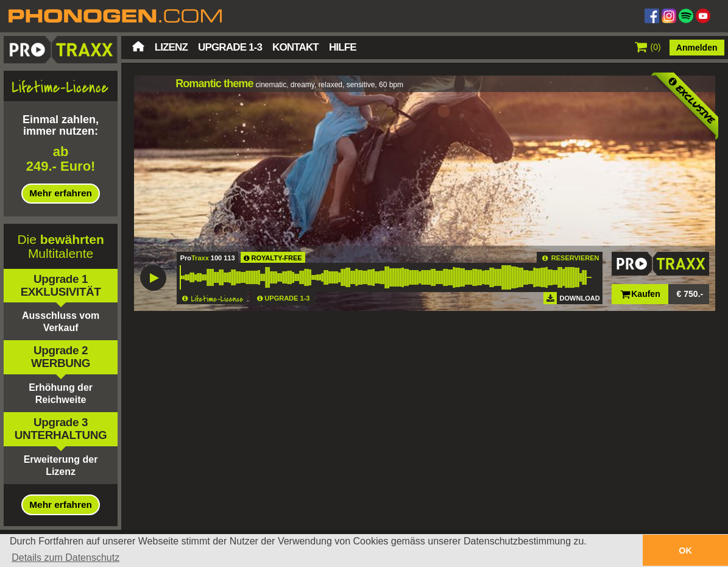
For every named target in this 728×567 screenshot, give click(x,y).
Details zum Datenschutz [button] (65, 558)
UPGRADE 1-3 (287, 298)
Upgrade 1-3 (230, 47)
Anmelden (697, 48)
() (648, 47)
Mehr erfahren (61, 193)
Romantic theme (214, 84)
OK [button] (685, 551)
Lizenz (171, 47)
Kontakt (295, 47)
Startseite (138, 46)
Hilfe (343, 47)
